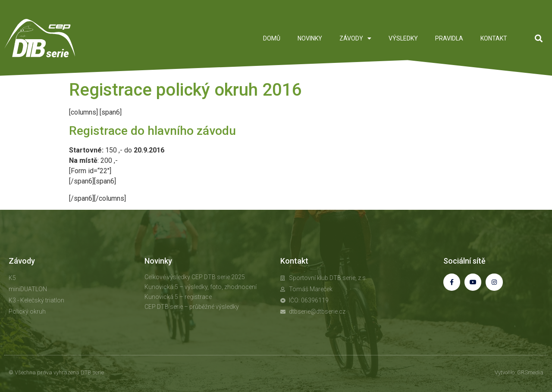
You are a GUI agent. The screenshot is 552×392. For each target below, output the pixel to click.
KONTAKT (494, 38)
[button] (538, 38)
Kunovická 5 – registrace (178, 297)
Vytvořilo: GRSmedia (519, 372)
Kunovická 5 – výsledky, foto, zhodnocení (201, 287)
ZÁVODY (355, 38)
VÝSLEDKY (403, 38)
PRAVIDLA (449, 38)
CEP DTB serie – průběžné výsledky (192, 307)
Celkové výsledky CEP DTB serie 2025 (195, 277)
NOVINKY (310, 38)
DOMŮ (272, 38)
